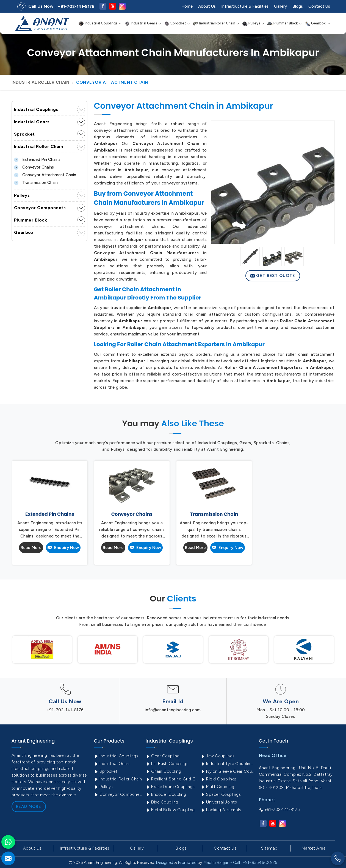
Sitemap (269, 848)
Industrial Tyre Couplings (228, 764)
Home (187, 6)
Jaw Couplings (218, 756)
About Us (207, 6)
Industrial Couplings (100, 23)
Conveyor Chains (34, 167)
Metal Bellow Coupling (170, 810)
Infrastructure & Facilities (245, 6)
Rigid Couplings (219, 779)
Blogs (298, 6)
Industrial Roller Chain (216, 23)
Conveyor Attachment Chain (45, 175)
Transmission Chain (36, 183)
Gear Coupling (163, 756)
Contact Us (319, 6)
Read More (31, 548)
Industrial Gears (143, 23)
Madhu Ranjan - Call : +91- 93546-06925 (240, 863)
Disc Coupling (162, 802)
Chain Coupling (164, 771)
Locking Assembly (221, 810)
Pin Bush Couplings (167, 764)
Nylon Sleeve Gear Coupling (228, 771)
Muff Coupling (218, 787)
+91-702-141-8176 (76, 7)
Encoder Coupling (166, 794)
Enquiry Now (63, 548)
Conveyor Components (40, 208)
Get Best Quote (273, 276)
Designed (165, 863)
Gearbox (318, 23)
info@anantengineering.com (173, 710)
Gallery (280, 6)
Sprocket (177, 23)
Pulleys (253, 23)
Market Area (314, 848)
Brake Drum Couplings (170, 787)
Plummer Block (285, 23)
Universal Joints (219, 802)
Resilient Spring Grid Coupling (173, 779)
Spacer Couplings (221, 794)
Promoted (187, 863)
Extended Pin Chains (37, 159)
